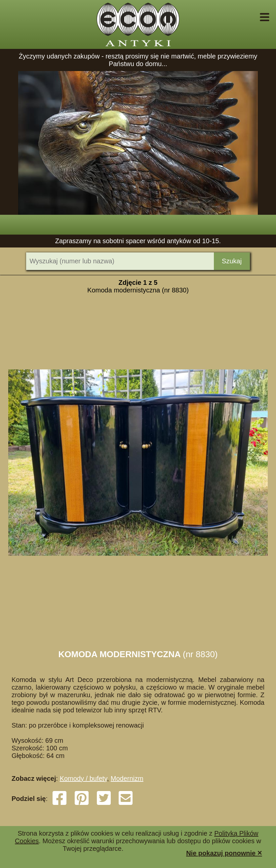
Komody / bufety (83, 778)
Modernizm (127, 778)
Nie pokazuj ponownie (224, 853)
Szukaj (232, 261)
